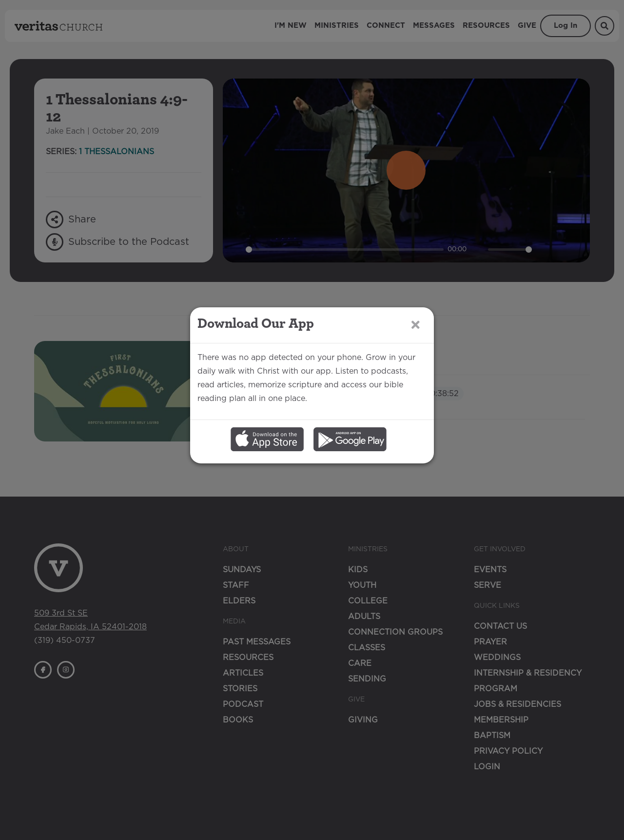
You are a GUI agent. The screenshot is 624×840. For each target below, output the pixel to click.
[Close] (416, 359)
